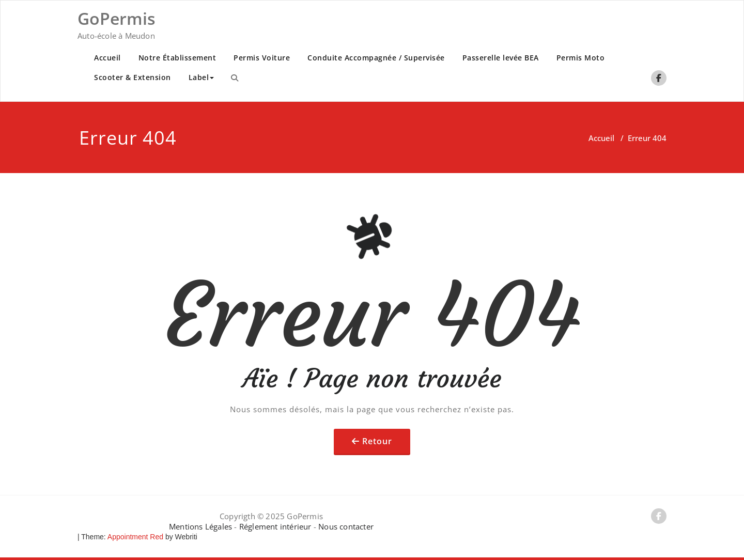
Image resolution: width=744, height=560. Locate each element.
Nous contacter (346, 526)
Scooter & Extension (133, 77)
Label (202, 77)
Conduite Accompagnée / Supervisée (376, 58)
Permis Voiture (262, 58)
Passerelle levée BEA (501, 58)
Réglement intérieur (275, 526)
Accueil (107, 58)
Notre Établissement (177, 58)
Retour (377, 441)
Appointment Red (135, 537)
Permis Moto (581, 58)
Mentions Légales (202, 526)
